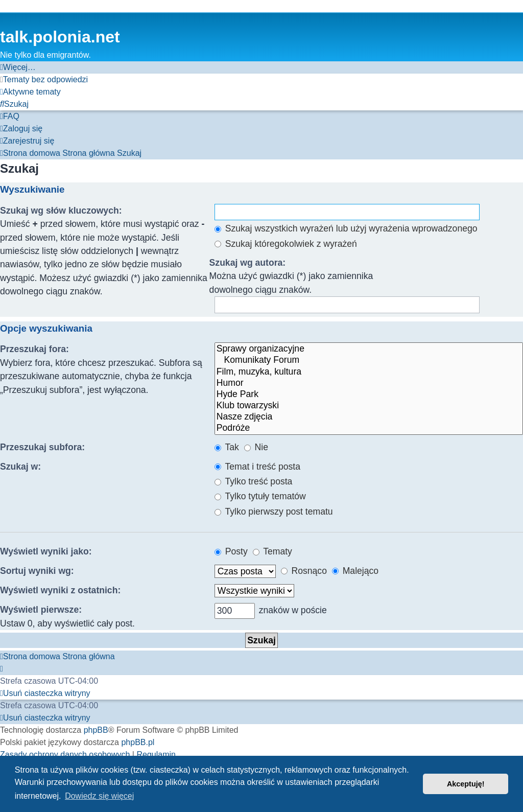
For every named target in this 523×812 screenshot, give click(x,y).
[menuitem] (44, 80)
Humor (369, 383)
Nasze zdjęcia (369, 417)
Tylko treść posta (254, 481)
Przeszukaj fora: (34, 349)
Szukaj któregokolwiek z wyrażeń (286, 244)
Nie (256, 447)
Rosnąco (304, 571)
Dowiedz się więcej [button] (99, 796)
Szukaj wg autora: (248, 263)
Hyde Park (369, 395)
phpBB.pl (138, 742)
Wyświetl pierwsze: (41, 610)
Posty (231, 551)
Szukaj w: (20, 467)
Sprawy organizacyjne (369, 349)
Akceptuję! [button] (466, 784)
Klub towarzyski (369, 406)
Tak (227, 447)
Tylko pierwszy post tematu (274, 512)
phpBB (96, 730)
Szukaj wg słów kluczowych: (61, 211)
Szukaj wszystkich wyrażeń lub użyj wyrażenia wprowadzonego (346, 228)
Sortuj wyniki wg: (37, 571)
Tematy (272, 551)
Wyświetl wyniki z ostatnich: (60, 590)
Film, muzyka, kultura (369, 372)
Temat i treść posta (257, 467)
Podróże (369, 428)
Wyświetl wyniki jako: (46, 551)
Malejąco (355, 571)
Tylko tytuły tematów (260, 496)
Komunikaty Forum (369, 360)
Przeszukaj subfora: (42, 447)
